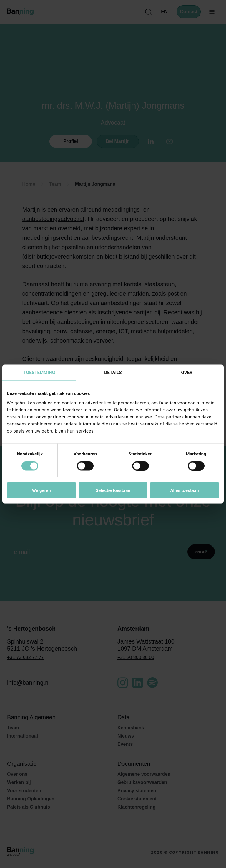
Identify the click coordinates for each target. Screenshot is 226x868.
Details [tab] (113, 373)
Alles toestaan (184, 490)
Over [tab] (187, 373)
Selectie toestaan (113, 490)
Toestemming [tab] (39, 373)
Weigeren (41, 490)
